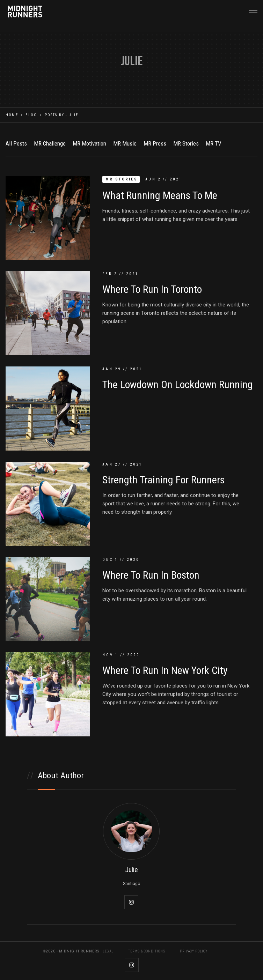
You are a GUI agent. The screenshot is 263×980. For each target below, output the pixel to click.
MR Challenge (50, 143)
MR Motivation (89, 143)
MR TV (214, 143)
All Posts (16, 143)
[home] (26, 12)
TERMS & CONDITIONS (147, 951)
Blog (31, 115)
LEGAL (108, 951)
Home (12, 115)
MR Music (125, 143)
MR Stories (186, 143)
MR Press (155, 143)
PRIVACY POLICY (194, 951)
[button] (253, 12)
